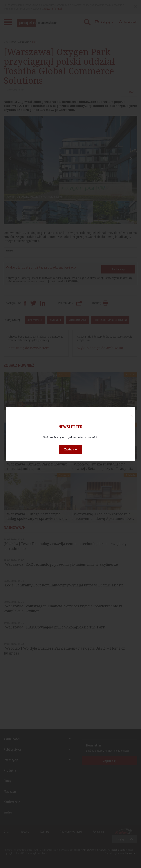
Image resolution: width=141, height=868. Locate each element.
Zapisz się (70, 449)
